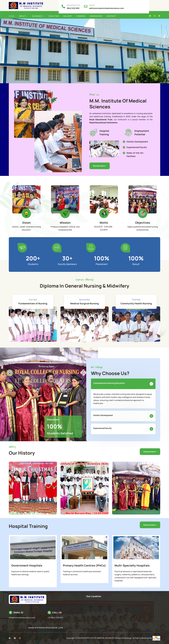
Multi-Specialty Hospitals (132, 565)
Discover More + (100, 166)
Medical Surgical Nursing (84, 303)
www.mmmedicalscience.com (46, 628)
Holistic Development (123, 416)
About (22, 16)
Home (12, 16)
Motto (104, 223)
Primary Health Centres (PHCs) (84, 565)
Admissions (96, 16)
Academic (37, 16)
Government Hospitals (27, 565)
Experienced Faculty (123, 429)
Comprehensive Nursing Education (123, 384)
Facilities (54, 16)
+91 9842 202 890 (55, 618)
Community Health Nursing (136, 303)
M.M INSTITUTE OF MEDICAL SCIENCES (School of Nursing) (106, 638)
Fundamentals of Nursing (33, 303)
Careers (81, 16)
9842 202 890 (73, 8)
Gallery (68, 16)
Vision (26, 223)
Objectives (143, 223)
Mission (65, 223)
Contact (111, 16)
